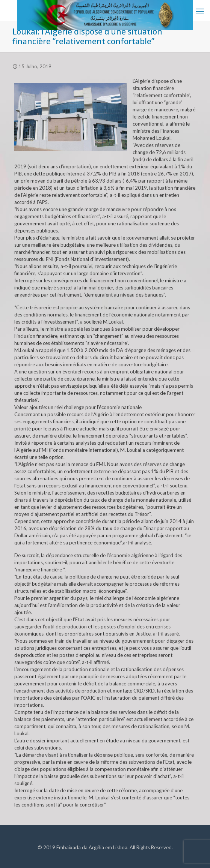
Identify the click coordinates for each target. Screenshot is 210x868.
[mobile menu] (200, 11)
